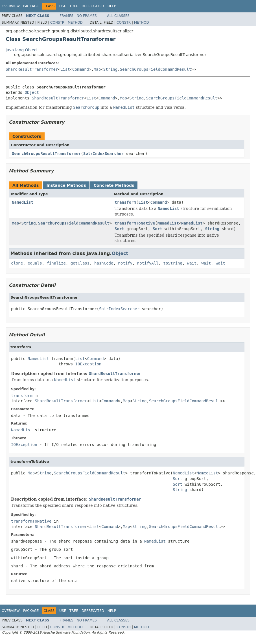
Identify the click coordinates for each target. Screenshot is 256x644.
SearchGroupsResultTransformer (46, 154)
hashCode (104, 263)
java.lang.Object (22, 50)
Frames (66, 16)
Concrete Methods (114, 185)
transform (125, 202)
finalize (56, 263)
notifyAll (148, 263)
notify (125, 263)
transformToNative (135, 223)
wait (192, 263)
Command (81, 69)
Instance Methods (66, 185)
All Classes (118, 16)
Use (63, 6)
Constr (57, 23)
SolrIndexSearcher (103, 154)
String (111, 69)
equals (35, 263)
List (65, 69)
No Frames (87, 16)
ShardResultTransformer (32, 69)
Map (97, 69)
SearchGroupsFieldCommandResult (156, 69)
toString (173, 263)
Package (31, 6)
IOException (88, 364)
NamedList (23, 202)
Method (75, 23)
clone (17, 263)
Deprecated (93, 6)
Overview (11, 6)
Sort (119, 229)
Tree (74, 6)
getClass (80, 263)
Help (112, 6)
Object (32, 92)
